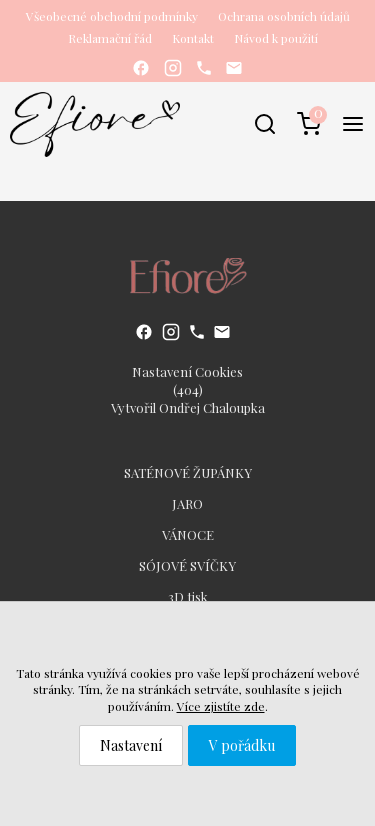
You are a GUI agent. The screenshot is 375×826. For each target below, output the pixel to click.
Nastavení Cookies (187, 371)
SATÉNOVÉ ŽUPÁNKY (188, 472)
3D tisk (188, 596)
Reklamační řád (110, 38)
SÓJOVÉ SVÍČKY (187, 565)
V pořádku (242, 745)
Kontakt (193, 38)
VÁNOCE (188, 534)
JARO (187, 503)
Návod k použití (276, 38)
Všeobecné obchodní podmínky (112, 16)
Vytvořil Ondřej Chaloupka (188, 407)
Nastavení (131, 745)
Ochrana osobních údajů (284, 16)
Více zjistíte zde (221, 706)
